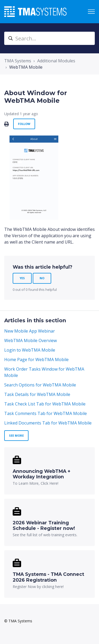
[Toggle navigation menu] (91, 12)
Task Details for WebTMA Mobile (37, 394)
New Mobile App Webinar (30, 331)
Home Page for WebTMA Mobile (36, 360)
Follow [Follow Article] (24, 124)
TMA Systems (18, 61)
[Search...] (49, 38)
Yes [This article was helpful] (22, 278)
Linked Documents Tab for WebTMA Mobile (48, 423)
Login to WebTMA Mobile (30, 350)
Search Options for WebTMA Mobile (40, 385)
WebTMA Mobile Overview (30, 340)
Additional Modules (56, 61)
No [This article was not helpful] (42, 278)
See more (16, 435)
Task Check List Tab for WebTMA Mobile (45, 404)
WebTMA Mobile (26, 67)
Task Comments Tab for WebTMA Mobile (46, 413)
